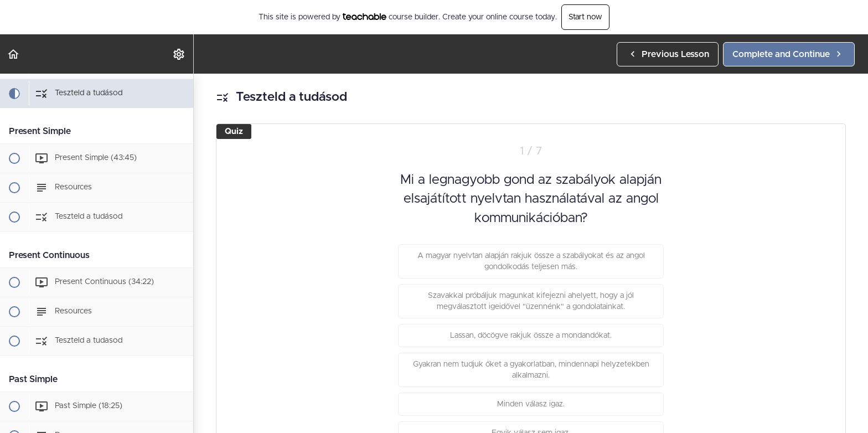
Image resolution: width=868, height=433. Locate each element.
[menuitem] (179, 54)
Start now (585, 17)
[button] (14, 54)
